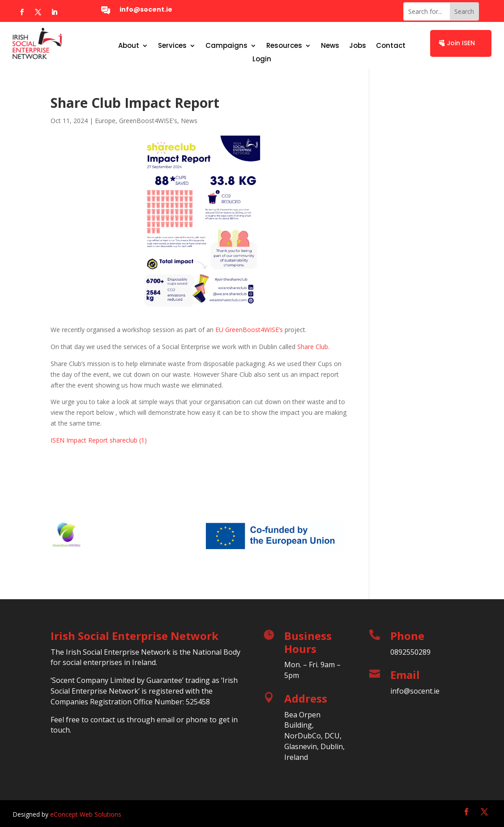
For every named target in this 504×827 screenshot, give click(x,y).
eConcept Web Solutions (86, 814)
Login (262, 60)
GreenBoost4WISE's (148, 121)
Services (172, 46)
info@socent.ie (146, 9)
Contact (391, 46)
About (129, 46)
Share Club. (313, 347)
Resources (284, 46)
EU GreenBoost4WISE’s (249, 330)
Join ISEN (461, 43)
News (330, 46)
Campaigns (226, 46)
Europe (105, 121)
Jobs (358, 46)
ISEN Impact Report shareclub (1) (99, 440)
